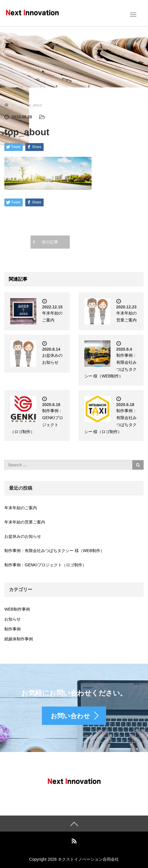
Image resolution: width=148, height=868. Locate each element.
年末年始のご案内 (21, 508)
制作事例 (13, 629)
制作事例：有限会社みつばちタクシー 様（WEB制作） (54, 551)
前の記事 (50, 242)
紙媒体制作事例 (19, 639)
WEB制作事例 (17, 609)
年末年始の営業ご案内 (25, 522)
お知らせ (13, 619)
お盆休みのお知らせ (23, 536)
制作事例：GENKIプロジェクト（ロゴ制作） (45, 565)
